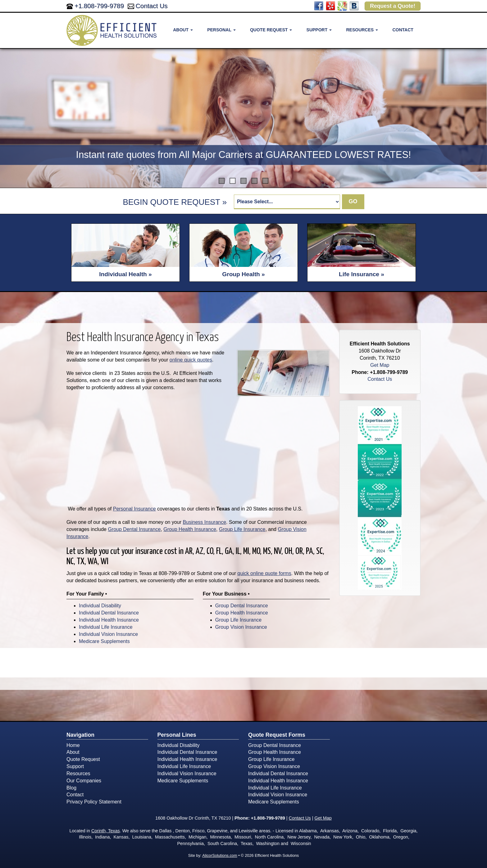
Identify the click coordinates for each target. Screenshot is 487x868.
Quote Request (83, 759)
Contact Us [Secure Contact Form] (380, 379)
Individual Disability (100, 606)
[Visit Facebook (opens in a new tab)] (319, 5)
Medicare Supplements (104, 641)
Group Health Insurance (190, 529)
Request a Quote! (393, 6)
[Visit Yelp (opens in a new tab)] (330, 5)
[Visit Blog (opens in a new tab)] (354, 5)
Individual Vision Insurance (108, 634)
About (73, 752)
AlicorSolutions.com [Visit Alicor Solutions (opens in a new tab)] (220, 855)
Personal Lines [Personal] (177, 735)
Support (75, 766)
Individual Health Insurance (109, 620)
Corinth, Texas (106, 831)
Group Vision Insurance (241, 627)
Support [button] (319, 30)
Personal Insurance (134, 509)
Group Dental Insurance (134, 529)
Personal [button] (221, 30)
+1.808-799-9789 (99, 6)
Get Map (380, 365)
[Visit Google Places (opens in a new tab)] (342, 5)
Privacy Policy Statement (94, 802)
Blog (71, 788)
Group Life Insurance (242, 529)
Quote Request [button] (271, 30)
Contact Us (152, 6)
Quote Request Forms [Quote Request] (277, 735)
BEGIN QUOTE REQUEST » (175, 202)
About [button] (183, 30)
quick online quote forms (264, 573)
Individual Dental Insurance (109, 613)
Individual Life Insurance (106, 627)
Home (73, 745)
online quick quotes (191, 360)
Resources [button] (362, 30)
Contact (403, 30)
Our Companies (84, 781)
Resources (78, 774)
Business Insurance (204, 522)
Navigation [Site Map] (80, 735)
